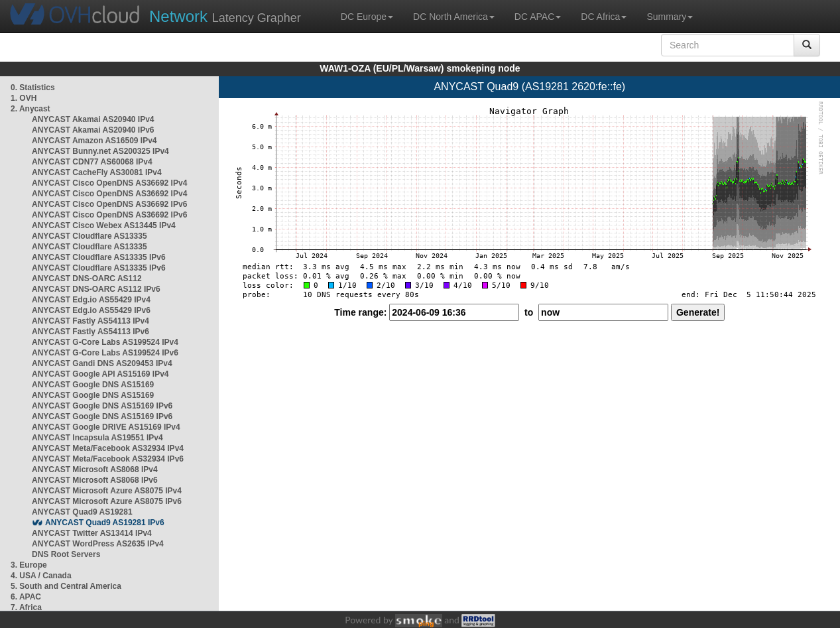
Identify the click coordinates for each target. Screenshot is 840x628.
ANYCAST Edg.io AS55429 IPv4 (91, 300)
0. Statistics (33, 88)
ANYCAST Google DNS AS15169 (93, 385)
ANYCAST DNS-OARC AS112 (87, 279)
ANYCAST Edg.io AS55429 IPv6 (91, 310)
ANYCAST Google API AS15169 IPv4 (100, 374)
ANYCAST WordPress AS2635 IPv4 (98, 544)
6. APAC (26, 597)
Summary (670, 17)
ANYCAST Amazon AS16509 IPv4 (94, 141)
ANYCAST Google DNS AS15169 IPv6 (102, 406)
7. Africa (26, 607)
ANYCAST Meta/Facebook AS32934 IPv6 (108, 459)
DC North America (454, 17)
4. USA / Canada (41, 576)
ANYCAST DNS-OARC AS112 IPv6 (96, 289)
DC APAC (538, 17)
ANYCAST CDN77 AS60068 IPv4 (92, 162)
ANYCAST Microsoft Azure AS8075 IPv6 (107, 501)
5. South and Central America (66, 586)
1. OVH (24, 98)
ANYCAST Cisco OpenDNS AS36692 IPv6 (109, 204)
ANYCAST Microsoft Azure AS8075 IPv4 (107, 491)
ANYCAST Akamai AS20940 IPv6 (93, 130)
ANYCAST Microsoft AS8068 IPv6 (95, 480)
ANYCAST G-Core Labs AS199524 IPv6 (105, 353)
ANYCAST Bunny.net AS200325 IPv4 (100, 151)
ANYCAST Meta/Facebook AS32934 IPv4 (108, 448)
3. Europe (29, 565)
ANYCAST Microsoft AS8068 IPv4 (95, 470)
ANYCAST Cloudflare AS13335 (90, 236)
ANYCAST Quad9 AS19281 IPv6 (105, 523)
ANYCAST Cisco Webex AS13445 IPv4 (104, 225)
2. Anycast (30, 109)
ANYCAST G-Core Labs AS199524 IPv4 (105, 342)
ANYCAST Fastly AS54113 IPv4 (90, 321)
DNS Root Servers (66, 554)
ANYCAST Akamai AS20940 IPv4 (93, 119)
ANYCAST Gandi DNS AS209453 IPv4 (102, 363)
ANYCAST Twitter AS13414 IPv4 (92, 533)
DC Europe (367, 17)
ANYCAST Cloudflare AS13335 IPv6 (99, 257)
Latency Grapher (225, 16)
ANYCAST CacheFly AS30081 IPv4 (97, 172)
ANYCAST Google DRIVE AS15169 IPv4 (106, 427)
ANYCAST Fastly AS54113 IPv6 (90, 332)
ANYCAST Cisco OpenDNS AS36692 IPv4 (109, 183)
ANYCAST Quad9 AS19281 (82, 512)
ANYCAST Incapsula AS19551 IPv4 (97, 438)
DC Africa (604, 17)
